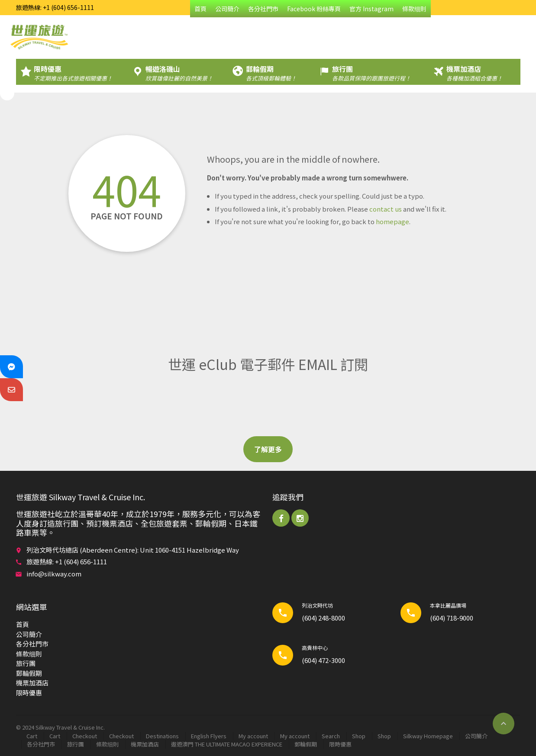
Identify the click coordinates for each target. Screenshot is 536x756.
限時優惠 (29, 693)
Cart (32, 736)
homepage (392, 221)
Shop (359, 736)
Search (331, 736)
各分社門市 (263, 9)
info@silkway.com (54, 574)
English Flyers (209, 736)
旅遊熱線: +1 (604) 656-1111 (55, 7)
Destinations (162, 736)
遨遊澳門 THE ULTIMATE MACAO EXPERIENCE (227, 744)
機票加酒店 (32, 683)
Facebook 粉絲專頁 (314, 9)
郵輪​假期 (29, 673)
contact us (386, 209)
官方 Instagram (371, 9)
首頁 (200, 9)
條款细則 (414, 9)
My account (253, 736)
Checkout (85, 736)
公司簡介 (227, 9)
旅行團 (26, 663)
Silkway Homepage (428, 736)
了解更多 (268, 449)
